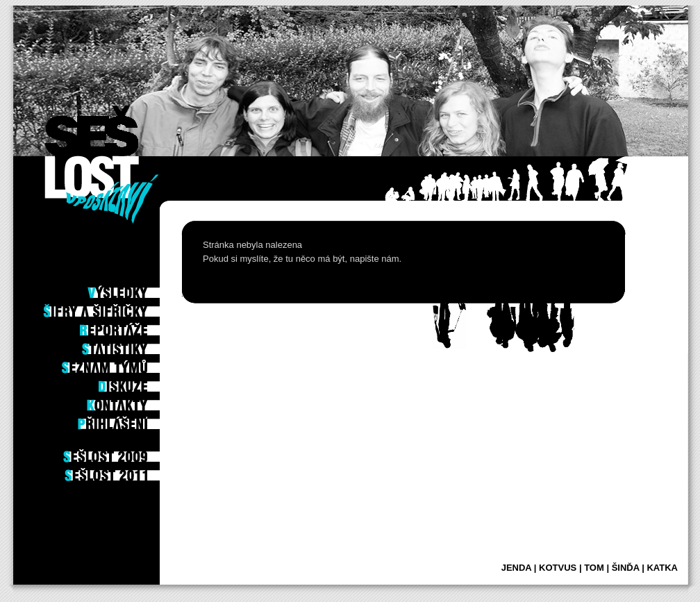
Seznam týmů (129, 364)
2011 (143, 471)
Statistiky (134, 345)
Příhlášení (133, 420)
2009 (143, 453)
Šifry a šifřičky (122, 308)
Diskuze (139, 383)
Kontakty (135, 401)
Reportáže (133, 326)
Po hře (140, 270)
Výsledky (135, 289)
